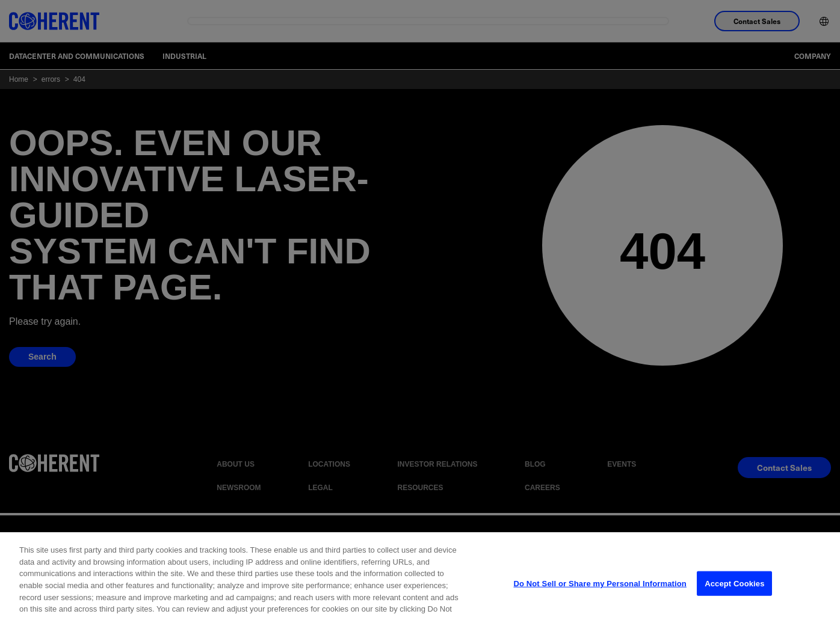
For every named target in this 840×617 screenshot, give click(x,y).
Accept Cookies (734, 594)
